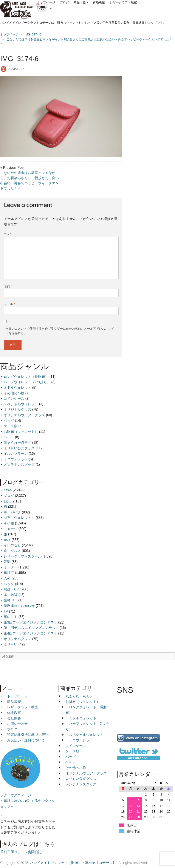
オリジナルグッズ (17, 409)
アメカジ (11, 529)
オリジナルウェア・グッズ (24, 415)
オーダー (11, 567)
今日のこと (12, 545)
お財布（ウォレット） (21, 432)
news (8, 490)
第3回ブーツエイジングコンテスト (30, 622)
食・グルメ (12, 551)
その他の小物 (14, 393)
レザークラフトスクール (23, 556)
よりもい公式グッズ (19, 448)
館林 (7, 600)
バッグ (9, 421)
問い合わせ (45, 7)
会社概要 (14, 718)
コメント (10, 234)
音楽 (7, 562)
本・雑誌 (11, 595)
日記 (7, 501)
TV (6, 611)
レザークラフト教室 (123, 2)
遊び (7, 540)
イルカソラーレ (16, 454)
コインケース (14, 399)
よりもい (11, 644)
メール (9, 304)
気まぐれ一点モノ (17, 443)
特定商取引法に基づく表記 (28, 735)
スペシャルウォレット (21, 404)
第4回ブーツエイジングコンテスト (30, 633)
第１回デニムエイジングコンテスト (31, 628)
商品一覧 (80, 2)
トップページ (46, 2)
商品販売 (14, 702)
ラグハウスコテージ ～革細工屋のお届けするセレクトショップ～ (28, 801)
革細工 (9, 573)
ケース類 (11, 426)
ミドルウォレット (17, 388)
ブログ (64, 2)
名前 (8, 286)
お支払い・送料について (26, 740)
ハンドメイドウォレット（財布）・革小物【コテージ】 (73, 863)
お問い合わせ (17, 724)
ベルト (9, 437)
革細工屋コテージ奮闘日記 (21, 852)
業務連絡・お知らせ (19, 606)
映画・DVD (12, 589)
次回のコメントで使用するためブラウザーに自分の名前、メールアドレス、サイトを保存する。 (60, 331)
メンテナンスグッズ (19, 465)
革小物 (9, 523)
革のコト (11, 617)
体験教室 (99, 2)
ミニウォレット (16, 459)
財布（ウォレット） (19, 518)
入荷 (7, 578)
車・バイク (12, 512)
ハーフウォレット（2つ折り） (27, 382)
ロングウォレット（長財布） (26, 377)
